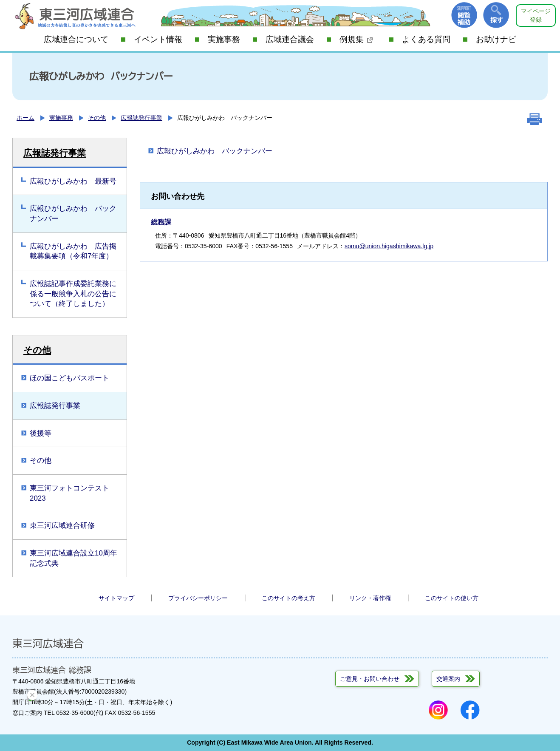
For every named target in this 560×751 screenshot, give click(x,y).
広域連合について (76, 39)
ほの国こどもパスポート (69, 378)
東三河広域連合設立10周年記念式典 (74, 558)
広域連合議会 (290, 39)
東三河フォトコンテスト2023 (69, 493)
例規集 (356, 39)
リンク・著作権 (370, 598)
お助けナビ (496, 39)
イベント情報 (158, 39)
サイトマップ (116, 598)
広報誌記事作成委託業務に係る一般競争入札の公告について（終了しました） (73, 294)
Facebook (470, 710)
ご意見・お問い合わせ (370, 679)
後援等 (41, 433)
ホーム (25, 118)
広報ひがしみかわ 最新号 (73, 181)
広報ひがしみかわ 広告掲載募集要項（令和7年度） (73, 251)
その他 (97, 118)
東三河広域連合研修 (62, 526)
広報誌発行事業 (141, 118)
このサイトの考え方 (288, 598)
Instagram (438, 710)
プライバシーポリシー (198, 598)
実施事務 (224, 39)
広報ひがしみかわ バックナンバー (73, 214)
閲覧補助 (464, 15)
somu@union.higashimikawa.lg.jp (389, 246)
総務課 (161, 222)
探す (496, 15)
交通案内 (448, 679)
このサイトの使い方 (452, 598)
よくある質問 (426, 39)
